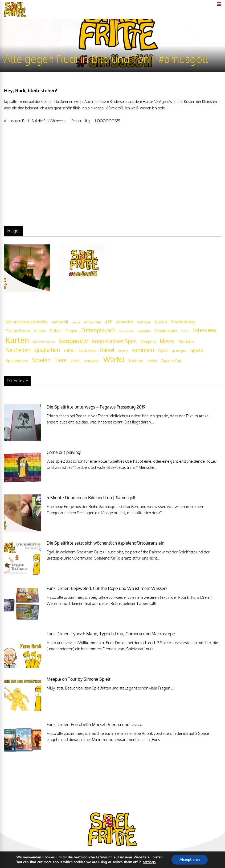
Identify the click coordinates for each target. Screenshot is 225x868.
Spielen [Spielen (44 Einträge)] (41, 360)
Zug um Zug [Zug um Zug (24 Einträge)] (171, 360)
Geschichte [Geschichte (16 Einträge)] (126, 331)
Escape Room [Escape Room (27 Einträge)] (18, 331)
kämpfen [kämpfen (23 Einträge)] (148, 342)
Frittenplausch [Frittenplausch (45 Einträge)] (98, 330)
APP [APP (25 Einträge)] (109, 322)
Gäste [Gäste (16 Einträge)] (185, 331)
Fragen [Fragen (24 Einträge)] (71, 331)
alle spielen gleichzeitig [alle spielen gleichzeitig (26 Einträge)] (27, 322)
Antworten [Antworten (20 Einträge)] (93, 322)
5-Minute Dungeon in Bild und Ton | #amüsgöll (91, 498)
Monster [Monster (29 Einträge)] (186, 342)
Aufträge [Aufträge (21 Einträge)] (144, 322)
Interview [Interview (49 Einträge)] (205, 330)
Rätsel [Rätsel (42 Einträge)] (107, 350)
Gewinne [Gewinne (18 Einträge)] (144, 331)
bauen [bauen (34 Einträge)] (161, 322)
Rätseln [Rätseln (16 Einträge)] (123, 351)
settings (149, 862)
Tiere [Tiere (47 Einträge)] (61, 360)
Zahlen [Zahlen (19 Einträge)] (152, 361)
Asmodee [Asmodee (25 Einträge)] (125, 322)
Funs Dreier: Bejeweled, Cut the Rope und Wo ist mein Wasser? (107, 588)
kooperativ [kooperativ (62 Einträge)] (74, 341)
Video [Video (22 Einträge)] (75, 361)
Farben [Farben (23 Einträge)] (56, 331)
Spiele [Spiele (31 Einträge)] (197, 350)
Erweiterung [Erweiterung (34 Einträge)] (183, 322)
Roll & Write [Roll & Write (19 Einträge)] (87, 351)
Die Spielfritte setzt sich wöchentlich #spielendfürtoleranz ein (105, 543)
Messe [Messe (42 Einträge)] (167, 341)
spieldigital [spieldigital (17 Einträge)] (179, 351)
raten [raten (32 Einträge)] (69, 350)
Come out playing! (64, 452)
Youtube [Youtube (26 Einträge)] (136, 361)
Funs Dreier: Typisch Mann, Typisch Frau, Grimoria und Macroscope (111, 634)
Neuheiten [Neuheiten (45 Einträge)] (18, 350)
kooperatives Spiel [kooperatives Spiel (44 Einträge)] (114, 341)
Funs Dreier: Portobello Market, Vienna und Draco (94, 724)
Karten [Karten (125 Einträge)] (17, 340)
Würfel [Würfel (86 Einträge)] (114, 359)
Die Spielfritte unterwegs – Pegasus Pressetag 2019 (96, 407)
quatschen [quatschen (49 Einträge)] (47, 350)
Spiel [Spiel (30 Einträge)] (163, 350)
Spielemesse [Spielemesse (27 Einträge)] (17, 360)
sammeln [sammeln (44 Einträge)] (143, 350)
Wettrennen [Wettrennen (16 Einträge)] (91, 361)
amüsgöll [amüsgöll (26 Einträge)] (60, 322)
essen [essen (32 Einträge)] (40, 330)
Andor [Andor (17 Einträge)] (76, 322)
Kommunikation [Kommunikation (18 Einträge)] (44, 342)
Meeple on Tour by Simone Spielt (79, 679)
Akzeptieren (190, 860)
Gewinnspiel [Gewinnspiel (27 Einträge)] (166, 331)
